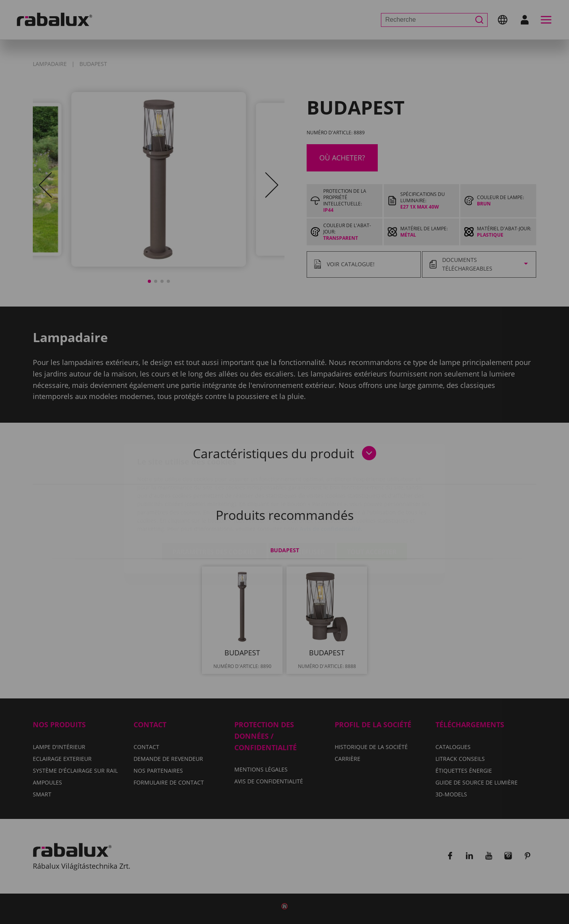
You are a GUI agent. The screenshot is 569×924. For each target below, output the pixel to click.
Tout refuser (302, 505)
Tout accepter (372, 505)
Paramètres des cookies (214, 505)
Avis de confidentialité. (331, 482)
